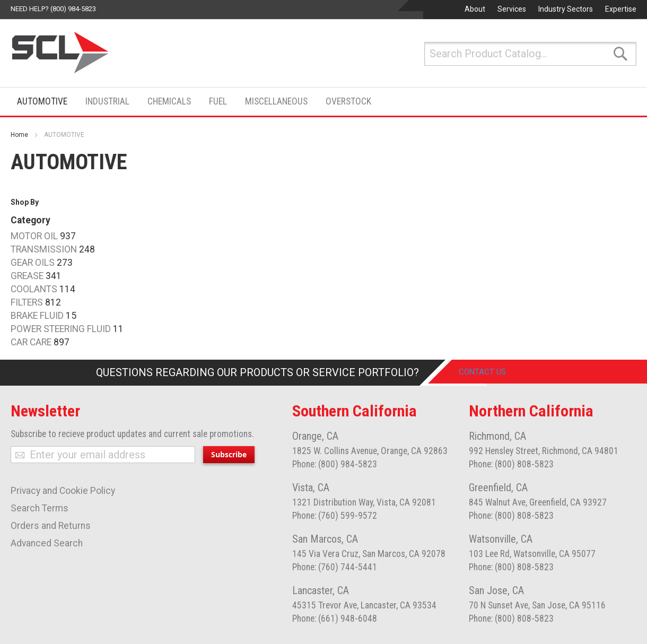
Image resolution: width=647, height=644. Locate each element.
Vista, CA (311, 488)
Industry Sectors (566, 9)
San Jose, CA (496, 590)
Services (512, 9)
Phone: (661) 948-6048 (335, 619)
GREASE (27, 276)
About (475, 9)
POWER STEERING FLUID (61, 329)
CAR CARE (31, 342)
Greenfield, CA (498, 488)
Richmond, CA (497, 436)
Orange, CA (315, 436)
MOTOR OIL (34, 236)
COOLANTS (34, 289)
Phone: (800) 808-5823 (511, 464)
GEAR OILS (33, 263)
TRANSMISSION (44, 249)
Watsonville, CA (501, 539)
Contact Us (490, 372)
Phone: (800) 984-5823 (335, 464)
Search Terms (40, 508)
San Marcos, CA (325, 539)
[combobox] (530, 54)
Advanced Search (47, 543)
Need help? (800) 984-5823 (53, 9)
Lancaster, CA (321, 590)
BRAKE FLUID (37, 316)
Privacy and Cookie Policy (63, 491)
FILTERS (27, 302)
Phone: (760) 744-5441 (335, 567)
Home (19, 135)
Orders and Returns (51, 526)
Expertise (621, 9)
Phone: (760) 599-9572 (335, 516)
